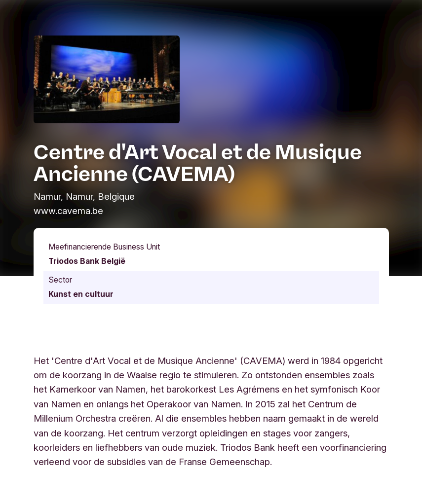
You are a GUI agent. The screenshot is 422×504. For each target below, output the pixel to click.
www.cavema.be (68, 211)
